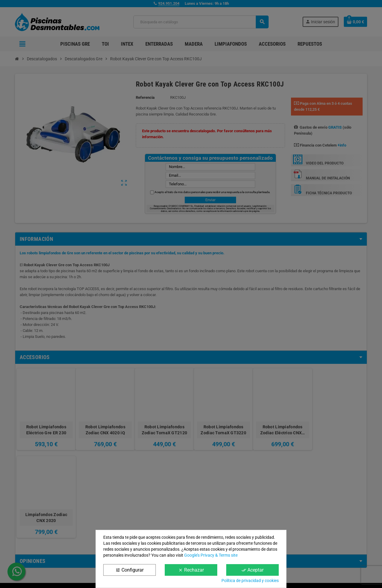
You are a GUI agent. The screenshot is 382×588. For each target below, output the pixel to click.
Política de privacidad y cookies (250, 581)
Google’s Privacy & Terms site (211, 555)
